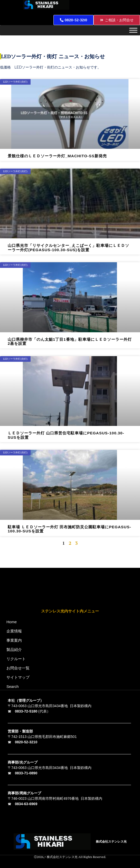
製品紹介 (15, 650)
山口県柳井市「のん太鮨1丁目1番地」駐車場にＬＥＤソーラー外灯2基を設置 (70, 342)
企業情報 (15, 631)
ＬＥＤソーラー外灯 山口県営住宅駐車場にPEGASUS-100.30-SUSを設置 (66, 435)
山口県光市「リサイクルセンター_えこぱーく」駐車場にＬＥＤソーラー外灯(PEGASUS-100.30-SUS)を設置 (68, 248)
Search (13, 686)
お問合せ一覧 (18, 668)
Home (12, 622)
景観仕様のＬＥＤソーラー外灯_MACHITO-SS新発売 (57, 156)
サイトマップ (18, 677)
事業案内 (15, 640)
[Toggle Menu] (133, 30)
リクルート (16, 659)
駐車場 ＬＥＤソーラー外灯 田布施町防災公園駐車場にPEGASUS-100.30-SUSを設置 (69, 529)
